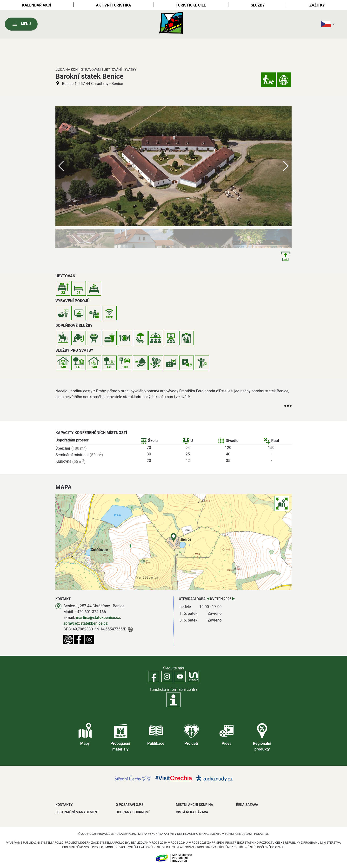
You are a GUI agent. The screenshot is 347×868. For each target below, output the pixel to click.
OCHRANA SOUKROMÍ (133, 812)
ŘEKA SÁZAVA (247, 805)
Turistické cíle (191, 5)
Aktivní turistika (113, 5)
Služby (258, 5)
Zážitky (317, 5)
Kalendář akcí (37, 5)
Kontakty (64, 805)
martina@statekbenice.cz (98, 618)
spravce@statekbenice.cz (86, 623)
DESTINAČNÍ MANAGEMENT (77, 812)
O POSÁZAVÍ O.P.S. (130, 805)
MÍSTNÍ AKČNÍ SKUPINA (194, 805)
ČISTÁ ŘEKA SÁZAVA (192, 812)
